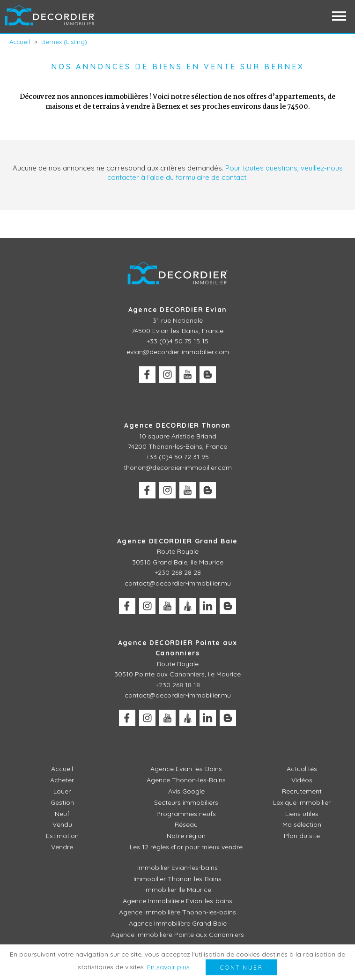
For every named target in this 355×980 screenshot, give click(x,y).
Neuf (62, 814)
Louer (62, 791)
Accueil (62, 769)
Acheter (62, 780)
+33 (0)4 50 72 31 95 (177, 457)
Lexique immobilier (302, 802)
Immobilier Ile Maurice (178, 890)
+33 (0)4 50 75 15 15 (177, 341)
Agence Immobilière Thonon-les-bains (177, 912)
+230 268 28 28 (178, 572)
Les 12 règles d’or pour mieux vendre (186, 847)
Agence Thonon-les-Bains (186, 780)
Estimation (62, 836)
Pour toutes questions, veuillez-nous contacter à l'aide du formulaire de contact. (225, 173)
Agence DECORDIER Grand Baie (177, 541)
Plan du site (302, 836)
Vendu (62, 824)
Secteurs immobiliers (186, 802)
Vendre (62, 847)
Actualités (302, 769)
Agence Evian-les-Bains (186, 769)
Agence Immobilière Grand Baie (178, 923)
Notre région (186, 836)
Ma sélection (302, 824)
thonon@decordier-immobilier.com (178, 468)
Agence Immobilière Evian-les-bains (177, 901)
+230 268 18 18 (178, 685)
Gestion (62, 802)
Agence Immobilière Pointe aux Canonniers (177, 935)
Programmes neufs (186, 814)
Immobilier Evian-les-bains (177, 868)
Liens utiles (302, 814)
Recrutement (302, 791)
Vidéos (302, 780)
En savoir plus (168, 967)
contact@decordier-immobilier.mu (178, 583)
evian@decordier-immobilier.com (178, 352)
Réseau (186, 824)
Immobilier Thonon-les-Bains (177, 879)
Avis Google (186, 791)
